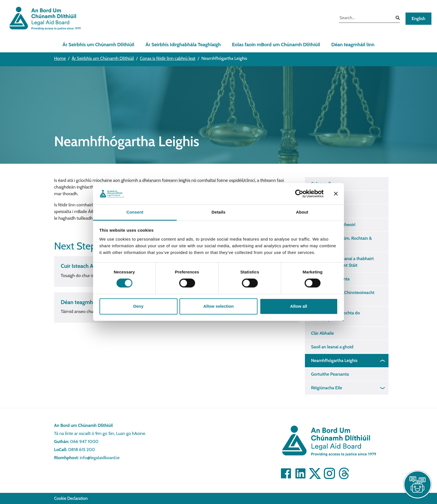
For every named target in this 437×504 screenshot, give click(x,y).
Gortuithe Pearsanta (330, 374)
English (418, 19)
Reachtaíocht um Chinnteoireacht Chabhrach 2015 (343, 296)
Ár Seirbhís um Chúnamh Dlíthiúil (98, 45)
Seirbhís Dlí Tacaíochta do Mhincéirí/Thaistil (335, 316)
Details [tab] (219, 212)
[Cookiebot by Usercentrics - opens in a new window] (299, 194)
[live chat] (417, 485)
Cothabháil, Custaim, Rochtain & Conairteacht (341, 242)
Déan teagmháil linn (353, 45)
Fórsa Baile (321, 211)
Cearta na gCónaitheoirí (333, 225)
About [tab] (302, 212)
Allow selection (218, 306)
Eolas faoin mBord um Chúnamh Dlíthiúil (276, 45)
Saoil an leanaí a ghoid (332, 347)
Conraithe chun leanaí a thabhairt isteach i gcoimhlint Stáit (342, 262)
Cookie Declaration (71, 498)
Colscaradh (321, 184)
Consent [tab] (135, 212)
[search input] (365, 18)
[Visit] (286, 473)
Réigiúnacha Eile (327, 388)
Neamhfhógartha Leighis (334, 360)
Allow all (299, 306)
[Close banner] (336, 194)
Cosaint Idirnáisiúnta (330, 279)
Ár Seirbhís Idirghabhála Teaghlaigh (183, 45)
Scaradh (319, 197)
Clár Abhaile (322, 333)
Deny (138, 306)
